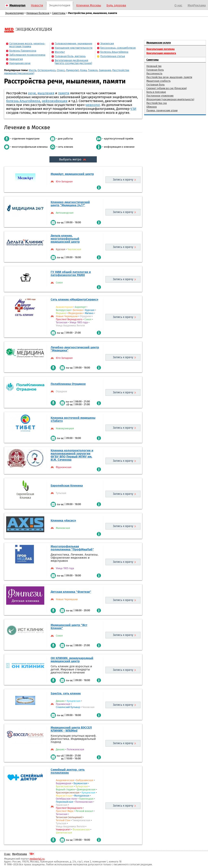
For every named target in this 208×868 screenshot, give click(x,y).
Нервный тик (154, 66)
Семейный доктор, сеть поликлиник (68, 771)
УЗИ (133, 109)
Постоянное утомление (160, 96)
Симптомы (59, 13)
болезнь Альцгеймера (23, 101)
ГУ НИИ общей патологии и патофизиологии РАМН (71, 273)
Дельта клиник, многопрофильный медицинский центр (65, 239)
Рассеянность (154, 74)
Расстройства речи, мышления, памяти (169, 77)
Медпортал (18, 5)
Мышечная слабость (158, 81)
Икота (33, 70)
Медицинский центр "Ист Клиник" (69, 627)
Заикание (105, 70)
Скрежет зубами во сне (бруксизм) (167, 88)
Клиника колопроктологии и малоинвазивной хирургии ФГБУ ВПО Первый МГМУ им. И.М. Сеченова (72, 455)
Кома (83, 70)
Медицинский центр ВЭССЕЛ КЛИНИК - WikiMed (71, 729)
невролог (93, 105)
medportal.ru (37, 859)
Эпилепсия (107, 43)
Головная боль (155, 70)
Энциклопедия (60, 5)
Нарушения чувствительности (74, 48)
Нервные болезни (38, 13)
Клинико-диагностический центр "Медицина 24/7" (70, 204)
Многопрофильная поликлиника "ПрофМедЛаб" (72, 548)
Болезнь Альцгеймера (114, 52)
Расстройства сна (157, 103)
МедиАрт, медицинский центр (72, 174)
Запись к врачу (123, 180)
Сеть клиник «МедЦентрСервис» (74, 299)
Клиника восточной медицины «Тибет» (73, 419)
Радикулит (72, 70)
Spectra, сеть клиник (66, 693)
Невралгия (16, 59)
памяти (64, 93)
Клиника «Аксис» (63, 520)
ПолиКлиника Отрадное (68, 384)
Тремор (93, 70)
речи (32, 93)
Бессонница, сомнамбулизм (118, 48)
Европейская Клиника (67, 486)
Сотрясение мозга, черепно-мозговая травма (27, 45)
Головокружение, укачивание (74, 43)
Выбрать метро (73, 159)
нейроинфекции (55, 101)
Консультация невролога (161, 53)
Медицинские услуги (159, 43)
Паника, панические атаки (162, 111)
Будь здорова (116, 5)
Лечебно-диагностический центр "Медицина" (75, 349)
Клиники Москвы (89, 5)
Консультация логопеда (161, 49)
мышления (46, 93)
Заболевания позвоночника (27, 55)
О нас (178, 5)
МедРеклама (197, 5)
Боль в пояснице (156, 92)
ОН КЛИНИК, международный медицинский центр (72, 660)
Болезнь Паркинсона (23, 51)
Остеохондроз (47, 70)
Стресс (61, 70)
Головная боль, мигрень (70, 56)
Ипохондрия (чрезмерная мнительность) (170, 99)
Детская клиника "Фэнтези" (71, 592)
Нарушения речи (20, 63)
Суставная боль (155, 85)
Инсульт (60, 52)
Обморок (152, 107)
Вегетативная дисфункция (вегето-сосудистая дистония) (73, 62)
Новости (37, 5)
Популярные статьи (113, 56)
